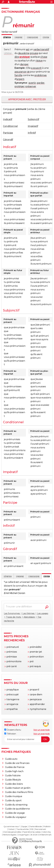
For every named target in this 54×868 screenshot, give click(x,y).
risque (39, 61)
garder (41, 83)
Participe (8, 133)
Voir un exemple (42, 730)
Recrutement (40, 829)
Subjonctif (33, 119)
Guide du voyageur (16, 817)
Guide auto (11, 759)
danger (24, 64)
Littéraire (9, 53)
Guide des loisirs (14, 784)
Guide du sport (13, 800)
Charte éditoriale (35, 827)
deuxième (24, 53)
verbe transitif (41, 49)
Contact (11, 829)
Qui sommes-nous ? (12, 827)
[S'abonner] (27, 739)
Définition (8, 576)
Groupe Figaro (24, 835)
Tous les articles (22, 829)
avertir (32, 83)
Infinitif (32, 133)
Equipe (24, 827)
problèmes (41, 75)
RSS (32, 829)
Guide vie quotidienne (17, 809)
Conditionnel (10, 126)
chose (44, 57)
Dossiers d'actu (13, 730)
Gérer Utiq (46, 832)
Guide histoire (13, 776)
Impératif (33, 126)
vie (28, 72)
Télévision (10, 734)
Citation (46, 37)
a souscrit (36, 68)
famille (18, 75)
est (28, 49)
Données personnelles (12, 832)
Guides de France (15, 767)
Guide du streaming (16, 805)
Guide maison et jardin (18, 788)
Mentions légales (10, 835)
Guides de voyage (15, 813)
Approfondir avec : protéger (27, 99)
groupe (34, 53)
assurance (20, 72)
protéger (20, 86)
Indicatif (8, 119)
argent (20, 79)
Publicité (47, 827)
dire (17, 57)
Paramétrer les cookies (32, 832)
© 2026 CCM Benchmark (41, 835)
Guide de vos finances (17, 763)
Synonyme (18, 37)
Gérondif (8, 140)
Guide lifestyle (13, 780)
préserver (31, 86)
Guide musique (14, 796)
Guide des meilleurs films (19, 792)
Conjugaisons (32, 37)
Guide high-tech (14, 771)
